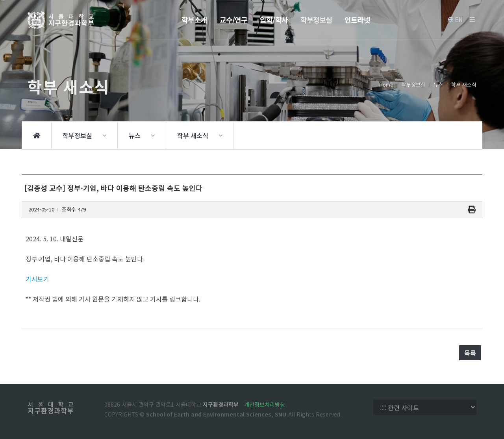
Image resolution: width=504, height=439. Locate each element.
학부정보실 (316, 20)
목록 (470, 353)
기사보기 (37, 279)
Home (386, 84)
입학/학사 (274, 20)
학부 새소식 (464, 84)
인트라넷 (357, 20)
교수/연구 (234, 20)
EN (455, 20)
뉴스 (438, 84)
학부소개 (194, 20)
